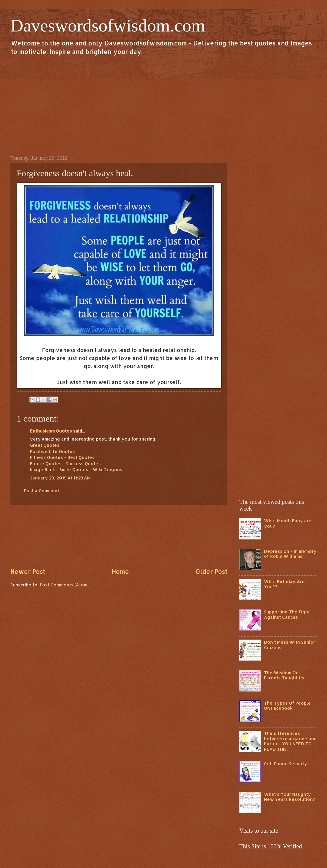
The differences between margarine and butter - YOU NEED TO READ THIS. (290, 741)
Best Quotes (81, 457)
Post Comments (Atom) (64, 585)
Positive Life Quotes (52, 451)
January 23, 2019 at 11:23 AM (60, 478)
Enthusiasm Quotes (51, 431)
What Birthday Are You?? (284, 584)
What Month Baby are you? (288, 523)
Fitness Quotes (47, 457)
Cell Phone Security (286, 764)
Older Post (211, 572)
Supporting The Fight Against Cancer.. (287, 614)
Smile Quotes (74, 469)
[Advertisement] (164, 105)
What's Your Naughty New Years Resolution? (290, 797)
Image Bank (43, 469)
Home (120, 572)
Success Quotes (83, 464)
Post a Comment (42, 491)
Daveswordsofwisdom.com (108, 26)
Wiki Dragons (107, 469)
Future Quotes (46, 464)
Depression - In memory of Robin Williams (290, 554)
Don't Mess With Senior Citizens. (290, 645)
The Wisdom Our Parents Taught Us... (285, 675)
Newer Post (28, 572)
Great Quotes (45, 445)
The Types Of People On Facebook (287, 706)
